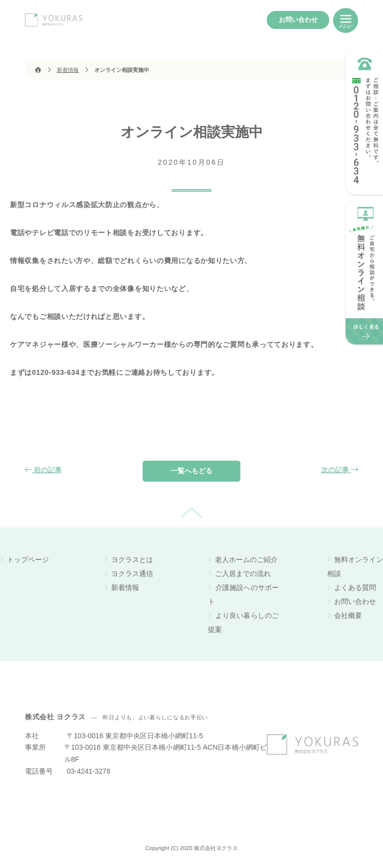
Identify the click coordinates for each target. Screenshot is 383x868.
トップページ (28, 560)
